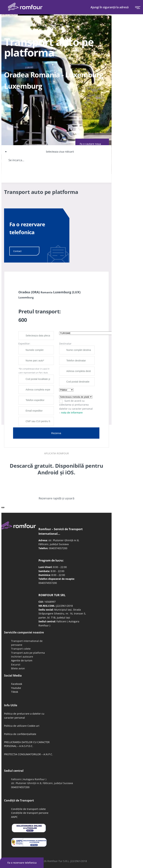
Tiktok (15, 692)
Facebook (17, 684)
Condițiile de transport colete (28, 809)
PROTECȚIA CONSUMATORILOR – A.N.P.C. (28, 754)
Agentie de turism (22, 660)
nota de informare (72, 413)
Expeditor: (24, 344)
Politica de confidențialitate (20, 734)
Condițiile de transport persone (30, 813)
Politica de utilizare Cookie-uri (22, 726)
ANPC (14, 817)
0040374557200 (58, 548)
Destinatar (65, 344)
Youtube (16, 688)
